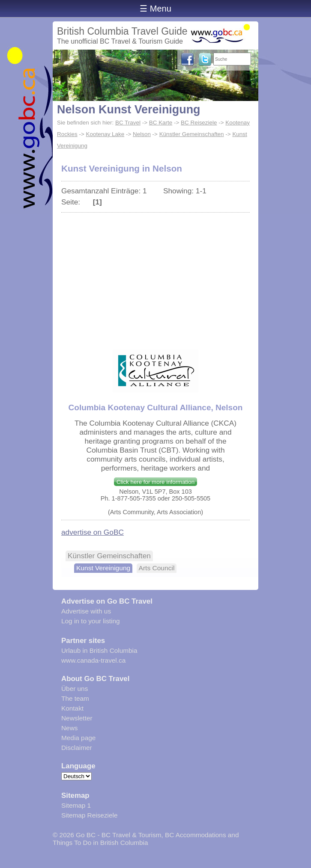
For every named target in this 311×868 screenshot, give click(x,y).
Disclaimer (77, 748)
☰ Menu (155, 9)
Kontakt (72, 708)
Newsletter (77, 718)
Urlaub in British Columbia (99, 650)
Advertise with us (86, 611)
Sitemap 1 (76, 805)
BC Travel (128, 123)
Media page (78, 738)
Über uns (75, 689)
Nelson (142, 134)
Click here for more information (155, 482)
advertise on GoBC (93, 532)
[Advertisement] (155, 277)
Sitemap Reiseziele (89, 815)
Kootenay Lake (105, 134)
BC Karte (161, 123)
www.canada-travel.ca (93, 660)
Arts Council (157, 568)
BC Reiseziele (199, 123)
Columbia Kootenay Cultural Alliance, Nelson (156, 407)
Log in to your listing (91, 621)
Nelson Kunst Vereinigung (129, 110)
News (69, 728)
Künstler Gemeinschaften (192, 134)
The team (75, 698)
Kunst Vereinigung (103, 568)
